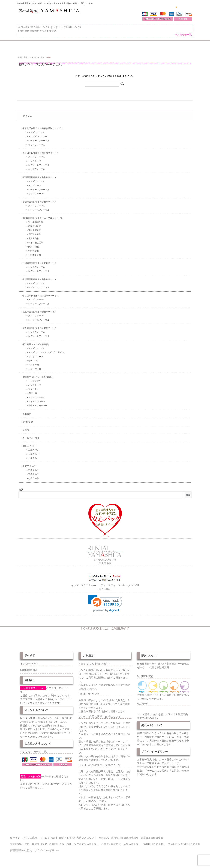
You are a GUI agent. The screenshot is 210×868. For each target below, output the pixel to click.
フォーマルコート (37, 367)
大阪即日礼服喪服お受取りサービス (39, 277)
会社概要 (15, 835)
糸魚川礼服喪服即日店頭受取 (184, 841)
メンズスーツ (35, 159)
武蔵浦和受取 (35, 224)
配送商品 (104, 835)
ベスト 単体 (34, 362)
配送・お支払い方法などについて (78, 835)
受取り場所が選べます (69, 47)
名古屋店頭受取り (111, 841)
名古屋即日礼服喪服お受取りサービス (40, 293)
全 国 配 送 (42, 47)
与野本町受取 (35, 253)
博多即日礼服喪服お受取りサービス (39, 326)
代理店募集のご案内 (21, 847)
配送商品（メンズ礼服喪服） (36, 342)
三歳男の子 (34, 447)
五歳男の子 (34, 452)
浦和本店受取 (35, 228)
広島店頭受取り (132, 841)
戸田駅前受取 (35, 232)
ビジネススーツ (36, 354)
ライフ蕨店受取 (36, 240)
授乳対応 (32, 391)
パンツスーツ (35, 383)
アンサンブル (35, 379)
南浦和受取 (34, 244)
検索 (21, 487)
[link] (105, 600)
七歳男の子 (34, 456)
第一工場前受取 (36, 220)
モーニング (34, 358)
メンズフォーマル (37, 130)
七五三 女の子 (29, 464)
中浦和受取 (34, 248)
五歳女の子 (34, 472)
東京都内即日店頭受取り (125, 835)
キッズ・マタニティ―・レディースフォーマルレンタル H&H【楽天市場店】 (105, 582)
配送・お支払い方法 (131, 47)
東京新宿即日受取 (20, 841)
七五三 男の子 (29, 444)
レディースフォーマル (39, 138)
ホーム (22, 47)
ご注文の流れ (159, 47)
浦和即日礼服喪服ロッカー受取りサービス (42, 216)
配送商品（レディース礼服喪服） (38, 375)
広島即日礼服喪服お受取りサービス (39, 309)
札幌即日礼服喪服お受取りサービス (39, 261)
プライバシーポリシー (47, 847)
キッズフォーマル (37, 142)
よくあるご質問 (184, 47)
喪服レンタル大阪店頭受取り (83, 841)
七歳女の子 (34, 476)
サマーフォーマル (37, 395)
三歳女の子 (34, 468)
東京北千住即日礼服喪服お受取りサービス (42, 126)
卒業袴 (25, 427)
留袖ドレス (28, 420)
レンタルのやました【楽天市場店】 (105, 557)
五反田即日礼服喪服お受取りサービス (40, 151)
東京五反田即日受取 (152, 835)
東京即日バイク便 (101, 47)
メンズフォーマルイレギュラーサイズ (46, 350)
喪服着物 (26, 411)
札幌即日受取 (57, 841)
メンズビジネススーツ (39, 134)
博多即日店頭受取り (154, 841)
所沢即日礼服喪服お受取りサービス (39, 200)
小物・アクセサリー (38, 403)
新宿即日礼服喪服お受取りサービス (39, 175)
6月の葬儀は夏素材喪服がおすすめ (37, 33)
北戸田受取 (34, 236)
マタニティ (34, 387)
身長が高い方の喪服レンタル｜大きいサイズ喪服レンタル (50, 29)
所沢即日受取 (40, 841)
